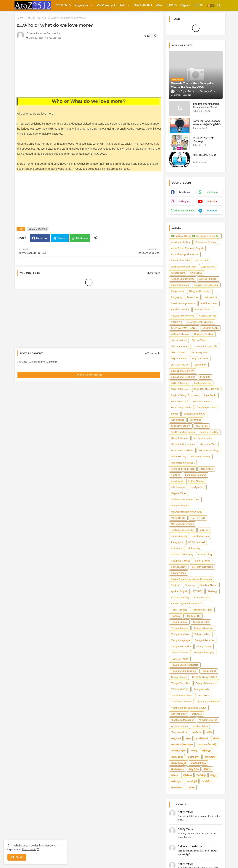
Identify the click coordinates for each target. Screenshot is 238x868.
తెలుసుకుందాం (177, 769)
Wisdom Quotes (208, 720)
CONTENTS (63, 5)
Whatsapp (82, 238)
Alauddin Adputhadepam (185, 254)
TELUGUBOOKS (180, 689)
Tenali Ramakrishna (182, 696)
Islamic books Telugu (183, 469)
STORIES (171, 5)
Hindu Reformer (180, 438)
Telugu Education (203, 628)
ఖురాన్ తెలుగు (202, 738)
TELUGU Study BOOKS (204, 677)
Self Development (202, 567)
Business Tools (203, 310)
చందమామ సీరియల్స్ (207, 745)
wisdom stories (179, 726)
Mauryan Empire (180, 506)
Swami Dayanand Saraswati (186, 604)
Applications (208, 267)
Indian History (179, 457)
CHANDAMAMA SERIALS (200, 322)
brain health (210, 297)
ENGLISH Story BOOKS (207, 389)
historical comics (203, 438)
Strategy (213, 591)
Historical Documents (183, 444)
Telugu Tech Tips (181, 683)
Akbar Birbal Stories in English (187, 248)
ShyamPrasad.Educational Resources (191, 579)
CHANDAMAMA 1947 (205, 155)
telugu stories (179, 677)
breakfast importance (183, 304)
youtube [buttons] (212, 201)
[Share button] (95, 238)
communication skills (205, 346)
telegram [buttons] (212, 211)
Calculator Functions (183, 316)
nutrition (204, 530)
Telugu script (209, 671)
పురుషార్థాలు (177, 781)
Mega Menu (82, 5)
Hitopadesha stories (182, 451)
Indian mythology (201, 457)
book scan (193, 297)
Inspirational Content (183, 463)
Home (20, 18)
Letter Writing (196, 481)
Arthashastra (178, 273)
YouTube (197, 732)
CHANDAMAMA (143, 5)
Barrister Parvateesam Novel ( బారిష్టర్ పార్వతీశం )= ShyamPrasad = (207, 124)
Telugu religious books (184, 671)
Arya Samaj (196, 273)
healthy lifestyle (209, 432)
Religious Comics (181, 561)
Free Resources (202, 402)
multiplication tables (183, 530)
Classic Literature (204, 334)
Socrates (190, 585)
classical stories (180, 346)
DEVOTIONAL (178, 353)
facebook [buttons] (185, 192)
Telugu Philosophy (204, 653)
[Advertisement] (89, 71)
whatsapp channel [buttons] (185, 211)
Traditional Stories (181, 702)
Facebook (42, 238)
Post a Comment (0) (89, 375)
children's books (180, 334)
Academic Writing (181, 242)
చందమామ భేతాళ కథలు (182, 745)
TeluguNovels (201, 689)
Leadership (177, 481)
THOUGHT (203, 696)
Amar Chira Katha (180, 261)
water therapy (179, 714)
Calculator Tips (208, 316)
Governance (178, 420)
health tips (202, 426)
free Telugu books (181, 408)
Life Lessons (178, 487)
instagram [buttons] (185, 201)
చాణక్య (194, 751)
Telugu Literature (205, 640)
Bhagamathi (178, 291)
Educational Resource (183, 377)
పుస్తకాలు (185, 5)
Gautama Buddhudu (194, 414)
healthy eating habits (183, 432)
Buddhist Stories (180, 310)
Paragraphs (177, 542)
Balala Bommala (180, 285)
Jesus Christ (206, 469)
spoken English (179, 591)
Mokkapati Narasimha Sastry (187, 512)
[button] (211, 6)
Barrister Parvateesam (206, 285)
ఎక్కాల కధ (176, 738)
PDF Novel (177, 549)
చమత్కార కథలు (178, 751)
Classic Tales (199, 340)
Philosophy (194, 549)
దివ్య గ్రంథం (194, 769)
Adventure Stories (206, 242)
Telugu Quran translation (185, 665)
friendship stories (206, 408)
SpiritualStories (209, 585)
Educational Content (183, 371)
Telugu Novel (204, 647)
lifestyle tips (197, 487)
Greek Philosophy (181, 426)
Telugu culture (201, 622)
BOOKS (198, 5)
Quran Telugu (206, 555)
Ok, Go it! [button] (17, 857)
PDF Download (197, 542)
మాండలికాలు (177, 787)
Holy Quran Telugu (209, 451)
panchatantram (200, 536)
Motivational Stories (182, 524)
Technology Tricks (202, 610)
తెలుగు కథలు (177, 757)
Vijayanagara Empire (208, 702)
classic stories (179, 340)
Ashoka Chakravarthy (183, 279)
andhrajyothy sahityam (184, 267)
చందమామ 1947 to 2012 (111, 5)
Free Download (180, 402)
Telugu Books (193, 616)
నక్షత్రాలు (207, 769)
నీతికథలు (187, 775)
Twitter (62, 238)
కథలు (159, 5)
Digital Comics (200, 359)
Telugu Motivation (181, 647)
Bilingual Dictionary (200, 291)
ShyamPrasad (178, 573)
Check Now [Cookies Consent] (29, 849)
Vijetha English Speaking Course (189, 708)
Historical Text (208, 444)
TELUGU (176, 616)
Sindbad (176, 585)
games (175, 414)
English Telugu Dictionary (185, 395)
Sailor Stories (202, 561)
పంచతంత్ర (201, 775)
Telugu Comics (179, 622)
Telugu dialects (180, 628)
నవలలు (175, 775)
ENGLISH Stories (35, 18)
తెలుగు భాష (210, 757)
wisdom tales (200, 726)
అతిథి (209, 732)
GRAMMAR (195, 420)
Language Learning (196, 475)
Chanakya (176, 322)
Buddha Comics (209, 304)
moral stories (178, 518)
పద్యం (213, 775)
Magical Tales (179, 493)
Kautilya (176, 475)
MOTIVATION (198, 518)
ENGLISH (205, 377)
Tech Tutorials (179, 610)
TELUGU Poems (180, 659)
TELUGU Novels (180, 653)
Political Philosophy (182, 555)
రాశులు (191, 787)
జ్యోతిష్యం (206, 751)
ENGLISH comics (180, 383)
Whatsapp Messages (183, 720)
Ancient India (202, 261)
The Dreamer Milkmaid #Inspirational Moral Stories (206, 107)
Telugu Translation (206, 683)
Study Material (202, 598)
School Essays (179, 567)
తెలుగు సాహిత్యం (198, 763)
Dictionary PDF (199, 353)
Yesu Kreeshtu (179, 732)
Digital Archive (179, 359)
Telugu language (180, 640)
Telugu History (202, 634)
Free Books (210, 395)
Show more (153, 273)
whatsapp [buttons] (212, 192)
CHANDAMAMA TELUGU (184, 328)
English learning (203, 383)
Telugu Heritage (180, 634)
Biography (177, 297)
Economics (201, 365)
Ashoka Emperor (208, 279)
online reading (179, 536)
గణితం (216, 738)
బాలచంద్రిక (192, 781)
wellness (197, 714)
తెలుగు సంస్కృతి (178, 763)
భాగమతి (205, 781)
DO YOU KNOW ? (180, 365)
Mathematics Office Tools (185, 500)
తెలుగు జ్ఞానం (194, 757)
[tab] (63, 5)
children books (210, 328)
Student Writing (180, 598)
